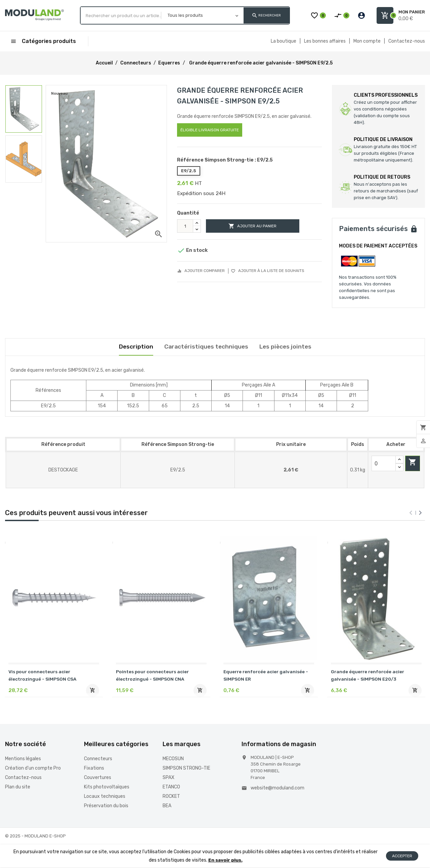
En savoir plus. (225, 860)
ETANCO (171, 788)
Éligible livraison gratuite (210, 130)
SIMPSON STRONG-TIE (186, 769)
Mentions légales (23, 759)
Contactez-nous (407, 41)
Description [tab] (134, 347)
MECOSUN (173, 759)
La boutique (284, 41)
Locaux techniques (105, 797)
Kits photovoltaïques (107, 788)
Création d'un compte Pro (33, 769)
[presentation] (411, 513)
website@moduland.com (277, 789)
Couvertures (98, 778)
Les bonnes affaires (325, 41)
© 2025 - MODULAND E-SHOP (35, 837)
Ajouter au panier (256, 226)
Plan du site (18, 788)
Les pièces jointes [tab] (286, 347)
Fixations (94, 769)
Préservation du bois (106, 806)
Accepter (402, 857)
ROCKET (171, 797)
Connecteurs (98, 759)
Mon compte (367, 41)
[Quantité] (185, 226)
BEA (167, 806)
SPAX (168, 778)
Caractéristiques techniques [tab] (206, 347)
